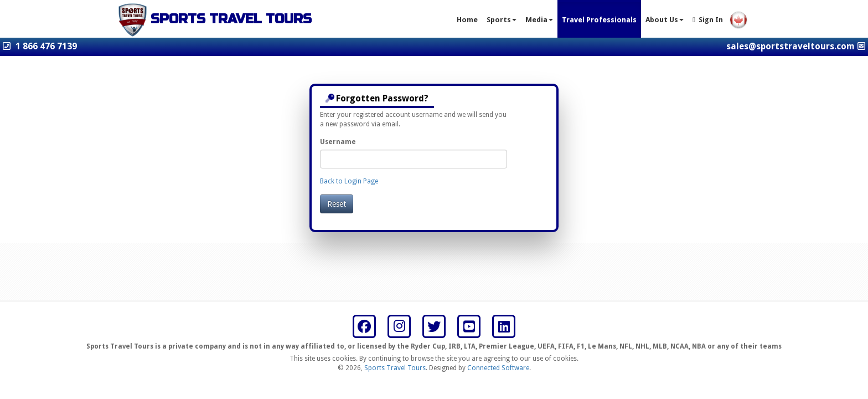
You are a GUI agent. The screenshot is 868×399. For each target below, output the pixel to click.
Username (338, 142)
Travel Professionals (599, 20)
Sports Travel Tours (395, 368)
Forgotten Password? (377, 98)
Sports (502, 20)
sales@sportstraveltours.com (790, 46)
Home (467, 20)
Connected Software (498, 368)
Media (539, 20)
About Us (665, 20)
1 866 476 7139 (46, 46)
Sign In (708, 20)
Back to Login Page (349, 181)
